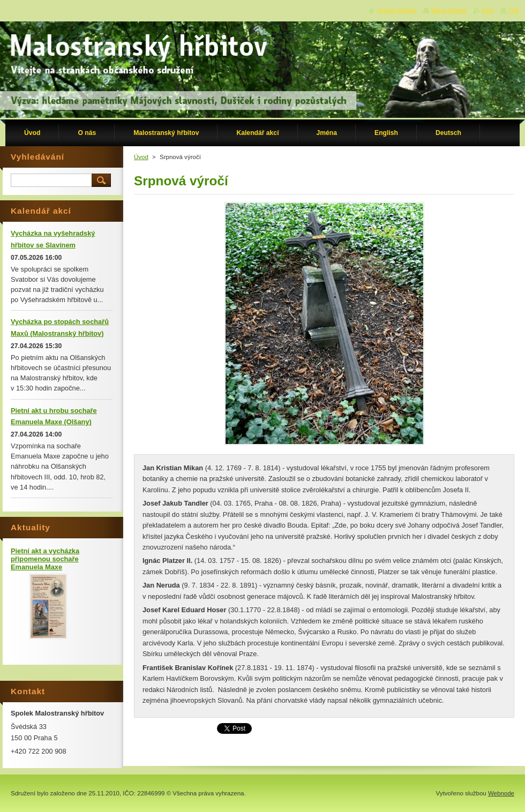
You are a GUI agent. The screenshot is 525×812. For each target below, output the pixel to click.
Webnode (501, 793)
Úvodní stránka (397, 10)
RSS (487, 10)
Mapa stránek (449, 10)
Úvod (141, 157)
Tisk (514, 10)
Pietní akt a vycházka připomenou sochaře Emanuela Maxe (45, 559)
